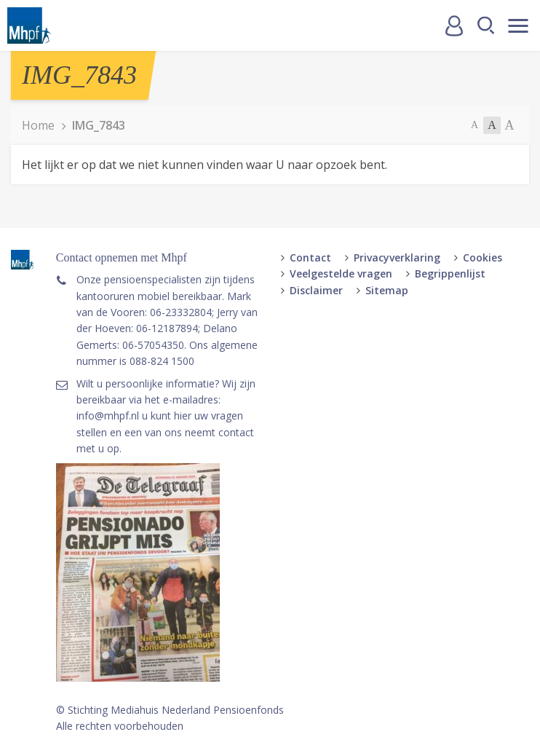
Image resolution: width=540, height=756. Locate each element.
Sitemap (387, 290)
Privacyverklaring (397, 257)
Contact (310, 257)
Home (38, 125)
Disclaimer (316, 290)
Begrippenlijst (450, 273)
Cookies (483, 257)
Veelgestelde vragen (341, 273)
